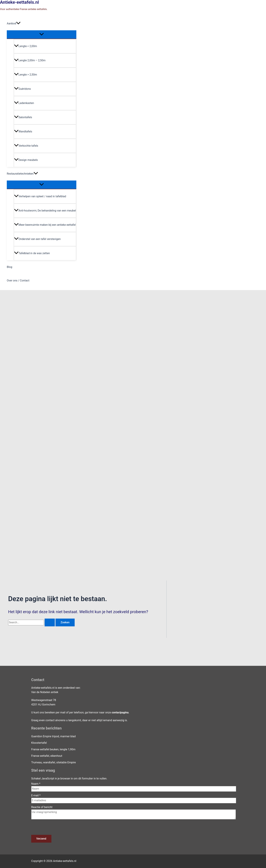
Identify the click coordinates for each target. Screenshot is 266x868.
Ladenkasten (24, 103)
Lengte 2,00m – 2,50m (30, 60)
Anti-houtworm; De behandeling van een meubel (45, 211)
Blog (9, 267)
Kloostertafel (39, 743)
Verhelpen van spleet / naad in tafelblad (40, 196)
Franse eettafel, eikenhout (47, 756)
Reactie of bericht (42, 807)
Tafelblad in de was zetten (32, 253)
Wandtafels (23, 131)
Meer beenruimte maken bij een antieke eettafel (45, 225)
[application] (18, 24)
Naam (36, 784)
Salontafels (23, 117)
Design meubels (26, 160)
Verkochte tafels (26, 146)
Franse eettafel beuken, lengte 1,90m (53, 749)
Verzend (41, 839)
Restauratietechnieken (22, 174)
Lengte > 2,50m (26, 75)
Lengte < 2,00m (26, 46)
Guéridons (22, 89)
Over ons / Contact (18, 280)
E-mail (36, 795)
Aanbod (14, 24)
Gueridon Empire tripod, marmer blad (53, 736)
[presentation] (57, 828)
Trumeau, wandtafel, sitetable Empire (54, 762)
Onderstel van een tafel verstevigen (37, 239)
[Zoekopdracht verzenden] (50, 622)
